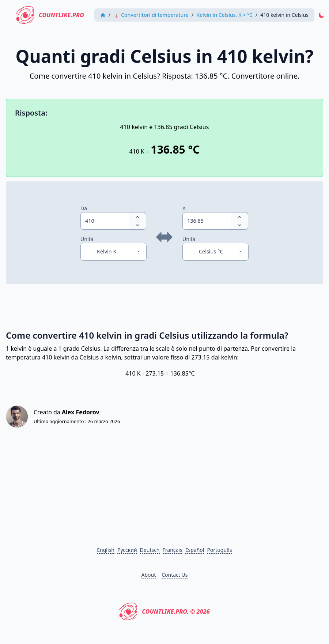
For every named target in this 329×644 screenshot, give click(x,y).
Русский (127, 550)
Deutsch (150, 550)
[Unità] (114, 252)
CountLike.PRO (50, 15)
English (106, 550)
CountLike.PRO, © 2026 (164, 611)
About (149, 575)
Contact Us (175, 575)
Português (219, 550)
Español (195, 550)
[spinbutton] (105, 221)
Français (173, 550)
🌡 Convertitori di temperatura (151, 15)
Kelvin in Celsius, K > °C (224, 15)
